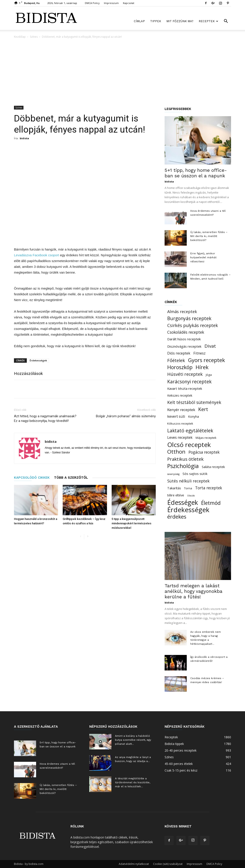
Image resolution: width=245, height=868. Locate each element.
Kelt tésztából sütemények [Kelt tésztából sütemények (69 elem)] (194, 402)
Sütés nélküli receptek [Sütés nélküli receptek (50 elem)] (188, 481)
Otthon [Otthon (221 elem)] (176, 452)
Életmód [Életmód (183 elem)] (211, 503)
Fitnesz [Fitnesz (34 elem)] (199, 353)
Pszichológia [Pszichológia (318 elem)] (183, 466)
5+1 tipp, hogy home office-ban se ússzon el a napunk (196, 173)
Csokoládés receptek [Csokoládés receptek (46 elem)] (186, 332)
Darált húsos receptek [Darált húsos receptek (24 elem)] (184, 339)
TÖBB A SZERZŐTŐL (71, 478)
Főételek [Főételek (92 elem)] (176, 360)
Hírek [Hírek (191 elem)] (202, 367)
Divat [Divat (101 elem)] (210, 346)
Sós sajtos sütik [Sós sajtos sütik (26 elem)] (195, 474)
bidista (24, 138)
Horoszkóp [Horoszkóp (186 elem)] (180, 367)
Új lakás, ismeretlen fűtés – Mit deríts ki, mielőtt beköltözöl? (209, 236)
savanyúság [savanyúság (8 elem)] (173, 474)
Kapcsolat (129, 3)
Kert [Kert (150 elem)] (203, 409)
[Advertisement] (122, 72)
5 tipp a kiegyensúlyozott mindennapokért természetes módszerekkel (131, 523)
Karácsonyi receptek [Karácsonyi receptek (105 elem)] (189, 382)
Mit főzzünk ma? (180, 21)
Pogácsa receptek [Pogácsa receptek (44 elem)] (204, 452)
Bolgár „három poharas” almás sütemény (126, 416)
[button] (226, 22)
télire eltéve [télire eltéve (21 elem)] (176, 495)
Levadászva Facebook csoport (37, 255)
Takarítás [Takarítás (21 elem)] (174, 488)
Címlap (139, 21)
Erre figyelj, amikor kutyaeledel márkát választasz (203, 257)
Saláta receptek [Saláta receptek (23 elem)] (213, 467)
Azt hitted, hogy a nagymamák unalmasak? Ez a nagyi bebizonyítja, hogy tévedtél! (45, 418)
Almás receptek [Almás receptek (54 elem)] (182, 312)
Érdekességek (38, 360)
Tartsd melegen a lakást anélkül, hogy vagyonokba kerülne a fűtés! (193, 591)
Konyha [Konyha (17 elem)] (194, 416)
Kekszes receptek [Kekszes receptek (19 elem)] (180, 395)
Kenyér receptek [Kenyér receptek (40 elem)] (181, 410)
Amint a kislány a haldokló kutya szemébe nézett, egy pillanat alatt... (133, 740)
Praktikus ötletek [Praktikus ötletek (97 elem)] (185, 459)
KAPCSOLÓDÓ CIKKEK (32, 478)
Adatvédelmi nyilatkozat (134, 864)
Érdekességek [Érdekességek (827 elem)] (188, 510)
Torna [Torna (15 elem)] (188, 488)
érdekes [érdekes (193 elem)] (177, 517)
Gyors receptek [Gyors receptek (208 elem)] (207, 360)
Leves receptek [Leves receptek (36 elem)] (180, 437)
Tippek (156, 21)
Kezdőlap (20, 37)
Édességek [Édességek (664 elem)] (183, 503)
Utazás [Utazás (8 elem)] (191, 496)
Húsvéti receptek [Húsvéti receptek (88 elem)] (185, 374)
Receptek (208, 21)
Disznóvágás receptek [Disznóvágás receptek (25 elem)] (184, 346)
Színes (34, 37)
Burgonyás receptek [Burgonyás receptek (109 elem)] (189, 318)
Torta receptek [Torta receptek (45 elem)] (209, 488)
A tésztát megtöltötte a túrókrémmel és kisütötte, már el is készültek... (133, 782)
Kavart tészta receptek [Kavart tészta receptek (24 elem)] (185, 388)
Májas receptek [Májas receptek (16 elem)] (206, 438)
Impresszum (111, 3)
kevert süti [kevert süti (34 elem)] (176, 416)
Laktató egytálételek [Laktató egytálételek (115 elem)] (190, 430)
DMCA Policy (92, 3)
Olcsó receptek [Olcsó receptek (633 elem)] (189, 445)
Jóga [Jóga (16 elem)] (209, 375)
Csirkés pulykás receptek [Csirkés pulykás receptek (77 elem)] (193, 325)
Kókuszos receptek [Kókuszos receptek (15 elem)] (180, 423)
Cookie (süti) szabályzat (168, 864)
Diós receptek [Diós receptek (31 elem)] (179, 353)
